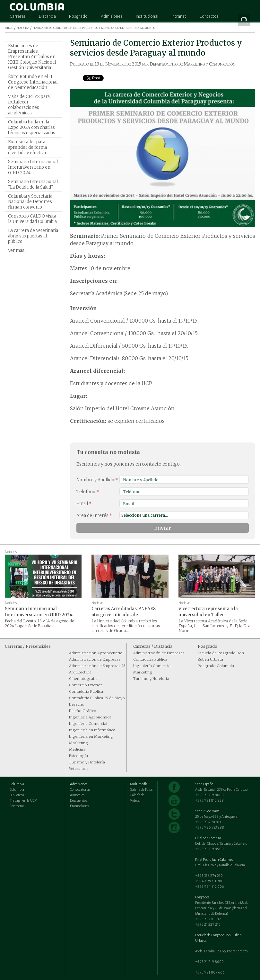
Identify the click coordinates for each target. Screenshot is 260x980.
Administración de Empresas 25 (97, 666)
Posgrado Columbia (216, 666)
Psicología (78, 756)
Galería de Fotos (141, 790)
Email (84, 504)
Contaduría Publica (86, 691)
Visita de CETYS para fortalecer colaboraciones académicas (29, 105)
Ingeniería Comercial (88, 724)
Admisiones (112, 16)
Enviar (163, 528)
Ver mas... (18, 250)
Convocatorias (80, 790)
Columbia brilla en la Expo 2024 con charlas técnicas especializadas (32, 127)
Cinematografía (83, 679)
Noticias (11, 552)
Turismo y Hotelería (87, 762)
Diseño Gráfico (83, 711)
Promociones (79, 806)
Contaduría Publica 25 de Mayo (97, 698)
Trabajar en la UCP (23, 801)
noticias (23, 27)
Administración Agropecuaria (96, 653)
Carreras (18, 16)
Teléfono (88, 492)
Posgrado (78, 16)
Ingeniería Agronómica (90, 717)
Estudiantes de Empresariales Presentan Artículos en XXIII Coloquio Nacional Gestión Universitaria (32, 57)
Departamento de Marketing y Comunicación (192, 64)
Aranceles (77, 795)
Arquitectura (80, 672)
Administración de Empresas (95, 659)
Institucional (147, 16)
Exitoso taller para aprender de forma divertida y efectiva (27, 147)
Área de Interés (94, 516)
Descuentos (78, 801)
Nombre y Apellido (97, 480)
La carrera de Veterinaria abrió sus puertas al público (33, 236)
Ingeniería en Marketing (91, 736)
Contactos (209, 16)
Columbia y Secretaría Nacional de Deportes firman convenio (30, 202)
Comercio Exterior (86, 685)
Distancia (47, 16)
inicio (9, 27)
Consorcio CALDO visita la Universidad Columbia (32, 219)
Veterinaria (79, 769)
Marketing (78, 743)
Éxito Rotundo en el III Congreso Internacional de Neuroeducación (33, 82)
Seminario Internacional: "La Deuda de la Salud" (33, 184)
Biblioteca (17, 795)
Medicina (77, 749)
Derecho (77, 704)
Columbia (17, 790)
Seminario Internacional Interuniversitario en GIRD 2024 (33, 167)
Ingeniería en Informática (92, 730)
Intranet (179, 16)
